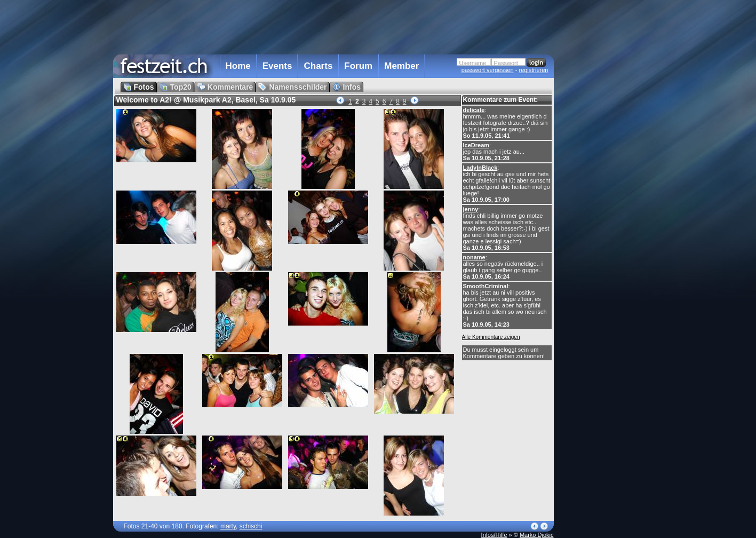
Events (277, 66)
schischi (251, 526)
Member (401, 66)
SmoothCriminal (486, 286)
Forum (358, 66)
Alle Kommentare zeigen (491, 337)
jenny (471, 209)
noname (474, 257)
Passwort (506, 63)
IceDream (476, 145)
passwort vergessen (488, 70)
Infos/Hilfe (494, 535)
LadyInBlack (480, 168)
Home (238, 66)
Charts (318, 66)
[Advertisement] (601, 215)
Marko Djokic (537, 535)
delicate (474, 110)
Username (473, 63)
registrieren (533, 70)
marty (228, 526)
